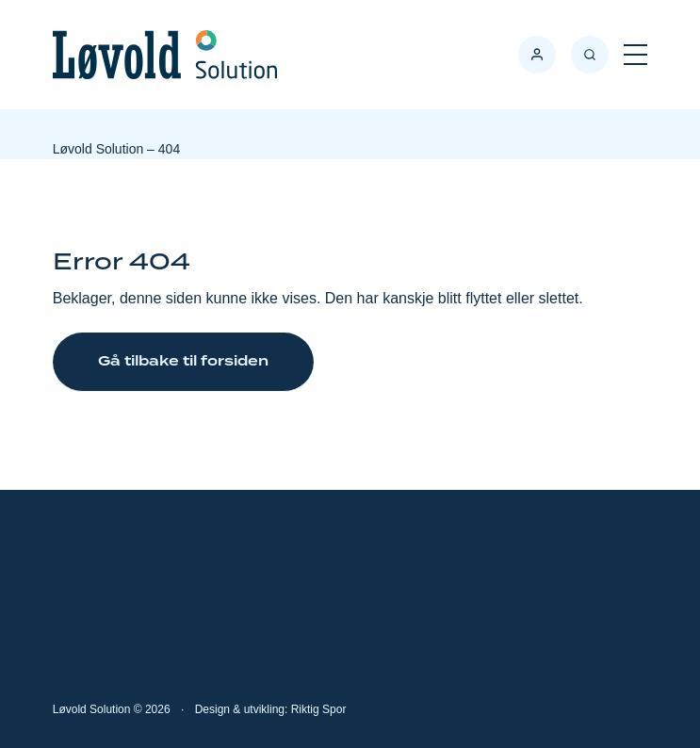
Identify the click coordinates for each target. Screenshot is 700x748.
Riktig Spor (319, 709)
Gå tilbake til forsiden (183, 362)
